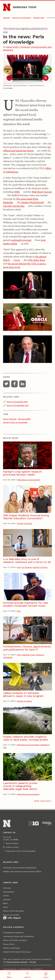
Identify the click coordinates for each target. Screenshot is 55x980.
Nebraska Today (25, 7)
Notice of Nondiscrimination (15, 940)
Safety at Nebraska (11, 948)
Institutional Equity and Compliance (18, 936)
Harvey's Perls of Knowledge (15, 422)
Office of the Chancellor (13, 911)
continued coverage (21, 240)
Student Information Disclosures (17, 952)
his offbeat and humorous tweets (27, 149)
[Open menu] (9, 975)
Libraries (7, 899)
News (5, 907)
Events (6, 896)
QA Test (33, 962)
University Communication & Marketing (19, 868)
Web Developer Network (17, 962)
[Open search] (27, 975)
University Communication (21, 18)
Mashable (8, 202)
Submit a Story (12, 847)
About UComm (12, 843)
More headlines (42, 801)
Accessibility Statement (13, 933)
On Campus (27, 567)
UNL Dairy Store (37, 260)
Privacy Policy (9, 944)
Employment (9, 892)
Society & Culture (25, 523)
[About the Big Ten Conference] (34, 823)
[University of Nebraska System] (47, 823)
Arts (19, 567)
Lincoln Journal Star (14, 206)
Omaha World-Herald (32, 202)
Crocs (17, 260)
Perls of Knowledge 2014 (17, 402)
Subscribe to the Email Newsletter (21, 851)
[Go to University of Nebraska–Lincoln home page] (7, 7)
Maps (5, 903)
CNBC (17, 192)
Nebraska (6, 18)
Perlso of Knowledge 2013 (18, 405)
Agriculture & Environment (29, 480)
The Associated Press (27, 199)
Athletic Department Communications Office (22, 872)
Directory (7, 888)
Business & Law (28, 655)
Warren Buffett (24, 419)
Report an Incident (12, 917)
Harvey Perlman (10, 419)
